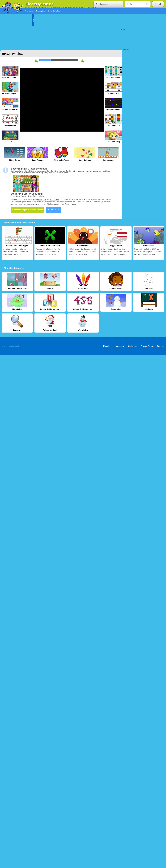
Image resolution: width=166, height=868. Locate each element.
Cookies (161, 346)
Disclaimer (132, 346)
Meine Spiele (54, 210)
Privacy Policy (147, 346)
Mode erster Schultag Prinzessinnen (62, 204)
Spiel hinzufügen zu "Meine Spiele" (28, 210)
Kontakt (107, 346)
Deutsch (158, 4)
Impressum (119, 346)
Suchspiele (54, 200)
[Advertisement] (82, 31)
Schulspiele (42, 200)
